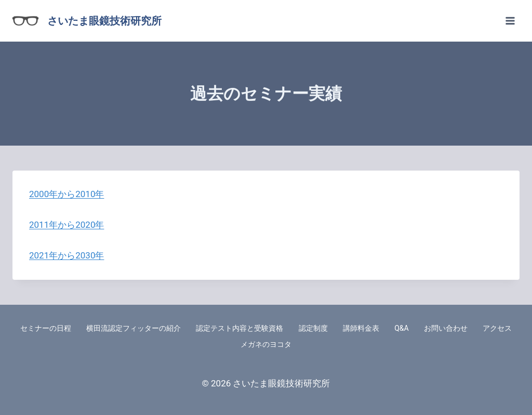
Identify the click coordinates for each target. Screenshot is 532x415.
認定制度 (313, 328)
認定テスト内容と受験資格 (240, 328)
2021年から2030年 (66, 255)
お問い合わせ (446, 328)
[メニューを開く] (510, 21)
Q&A (401, 328)
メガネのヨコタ (266, 344)
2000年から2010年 (66, 194)
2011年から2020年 (66, 225)
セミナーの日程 (46, 328)
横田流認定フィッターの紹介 (134, 328)
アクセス (497, 328)
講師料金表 (361, 328)
